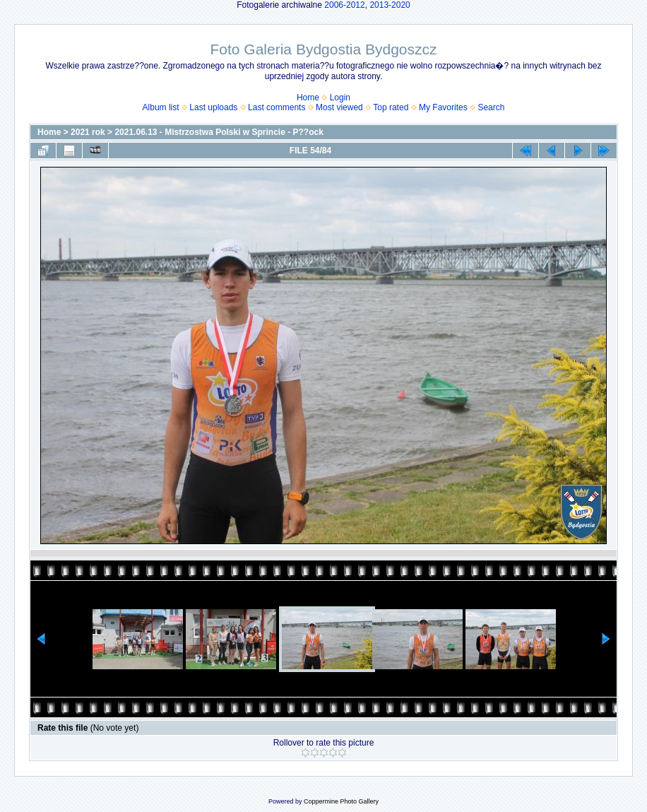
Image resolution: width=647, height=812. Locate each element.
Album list (161, 107)
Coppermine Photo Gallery (341, 801)
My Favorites (443, 107)
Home (308, 98)
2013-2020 (390, 5)
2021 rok (88, 132)
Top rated (391, 107)
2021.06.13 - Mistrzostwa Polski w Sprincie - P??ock (219, 132)
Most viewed (339, 107)
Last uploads (213, 107)
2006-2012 (344, 5)
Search (491, 107)
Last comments (277, 107)
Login (340, 98)
